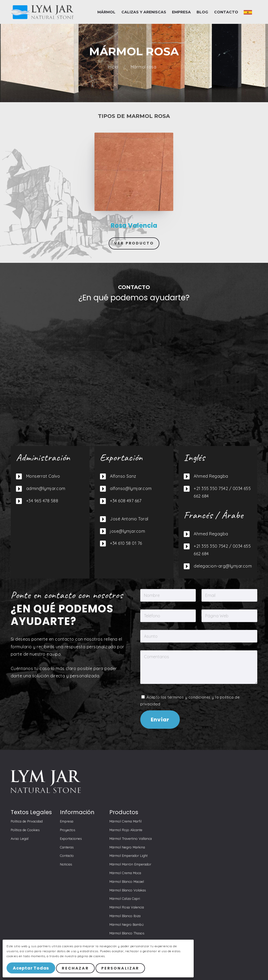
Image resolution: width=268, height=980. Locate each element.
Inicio (114, 67)
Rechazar (75, 968)
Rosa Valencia (134, 225)
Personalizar (120, 968)
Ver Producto (134, 243)
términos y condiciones (189, 697)
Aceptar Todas (31, 968)
